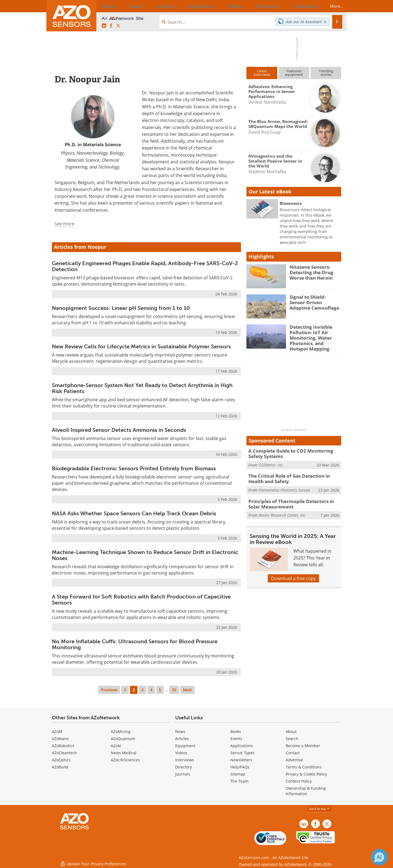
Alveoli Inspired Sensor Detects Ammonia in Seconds (119, 430)
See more (64, 224)
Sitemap (238, 774)
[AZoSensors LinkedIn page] (104, 26)
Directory (184, 767)
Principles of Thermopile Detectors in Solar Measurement (293, 498)
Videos (181, 753)
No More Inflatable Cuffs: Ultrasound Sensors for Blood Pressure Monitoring (135, 644)
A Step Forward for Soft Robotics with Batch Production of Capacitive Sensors (141, 600)
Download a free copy (293, 572)
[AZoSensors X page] (118, 26)
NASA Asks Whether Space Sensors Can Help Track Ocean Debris (134, 513)
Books (236, 731)
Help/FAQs (240, 767)
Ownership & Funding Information (306, 791)
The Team (239, 781)
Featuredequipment (294, 73)
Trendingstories (326, 73)
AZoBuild (60, 767)
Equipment (185, 746)
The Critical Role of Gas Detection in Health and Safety (293, 474)
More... (332, 6)
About (291, 731)
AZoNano (60, 739)
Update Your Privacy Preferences (93, 861)
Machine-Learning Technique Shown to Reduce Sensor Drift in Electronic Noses (145, 555)
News (180, 731)
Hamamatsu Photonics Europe (284, 485)
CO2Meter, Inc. (271, 461)
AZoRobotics (63, 746)
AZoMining (121, 731)
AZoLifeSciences (125, 760)
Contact (293, 753)
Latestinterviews (262, 73)
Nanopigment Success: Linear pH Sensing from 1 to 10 (121, 308)
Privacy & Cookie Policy (306, 774)
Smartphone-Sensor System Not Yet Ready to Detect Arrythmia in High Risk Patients (142, 388)
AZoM (57, 731)
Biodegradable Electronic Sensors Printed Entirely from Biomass (134, 468)
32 (174, 690)
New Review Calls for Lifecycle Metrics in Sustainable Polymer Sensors (141, 346)
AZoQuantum (123, 739)
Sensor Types (242, 753)
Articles (182, 739)
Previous (109, 690)
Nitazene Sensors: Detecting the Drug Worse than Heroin (309, 272)
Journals (183, 774)
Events (236, 739)
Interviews (185, 760)
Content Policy (299, 781)
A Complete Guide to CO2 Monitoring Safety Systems (294, 450)
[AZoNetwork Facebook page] (111, 26)
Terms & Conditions (304, 767)
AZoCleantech (64, 753)
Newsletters (241, 760)
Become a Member (303, 746)
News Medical (124, 753)
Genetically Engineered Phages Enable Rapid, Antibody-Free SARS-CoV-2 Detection (145, 266)
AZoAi (116, 746)
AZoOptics (61, 760)
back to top (320, 809)
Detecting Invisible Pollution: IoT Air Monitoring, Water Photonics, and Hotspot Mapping (313, 337)
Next (187, 690)
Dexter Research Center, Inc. (282, 509)
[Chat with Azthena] (379, 857)
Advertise (294, 760)
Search (292, 739)
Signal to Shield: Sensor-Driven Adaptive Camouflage (314, 302)
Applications (242, 746)
